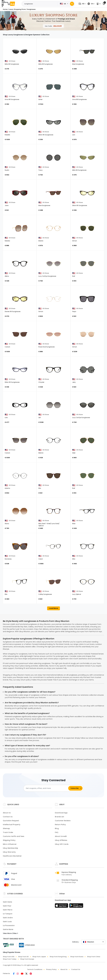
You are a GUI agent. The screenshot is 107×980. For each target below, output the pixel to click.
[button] (82, 4)
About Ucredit (61, 836)
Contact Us (8, 817)
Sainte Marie (8, 929)
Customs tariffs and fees (14, 836)
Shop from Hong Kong (58, 957)
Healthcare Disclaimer (12, 856)
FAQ (57, 832)
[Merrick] (53, 440)
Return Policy (60, 825)
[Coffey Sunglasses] (53, 582)
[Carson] (20, 334)
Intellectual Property (12, 825)
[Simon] (87, 228)
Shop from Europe (27, 959)
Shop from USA (9, 957)
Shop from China (94, 957)
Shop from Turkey (10, 959)
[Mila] (87, 546)
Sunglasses (31, 9)
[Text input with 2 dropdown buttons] (40, 4)
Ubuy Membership (10, 848)
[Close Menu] (3, 5)
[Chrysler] (53, 370)
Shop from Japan (39, 957)
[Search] (72, 4)
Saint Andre (8, 918)
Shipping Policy (9, 840)
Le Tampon (8, 914)
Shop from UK (23, 957)
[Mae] (87, 511)
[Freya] (87, 299)
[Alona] (20, 511)
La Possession (9, 925)
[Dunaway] (20, 546)
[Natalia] (20, 228)
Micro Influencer (10, 844)
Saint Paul (7, 906)
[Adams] (20, 476)
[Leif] (53, 405)
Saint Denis (7, 902)
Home (5, 9)
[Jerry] (87, 370)
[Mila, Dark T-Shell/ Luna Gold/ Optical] (53, 511)
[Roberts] (20, 122)
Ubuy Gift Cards (62, 844)
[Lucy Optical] (87, 582)
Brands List (59, 817)
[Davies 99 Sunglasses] (20, 299)
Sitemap (6, 828)
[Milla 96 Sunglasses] (20, 52)
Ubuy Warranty (9, 852)
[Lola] (20, 405)
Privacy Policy (51, 969)
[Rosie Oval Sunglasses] (53, 334)
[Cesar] (53, 546)
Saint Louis (7, 922)
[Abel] (87, 440)
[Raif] (87, 264)
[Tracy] (53, 158)
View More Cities (10, 933)
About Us (7, 813)
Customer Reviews (63, 821)
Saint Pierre (8, 910)
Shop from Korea (77, 957)
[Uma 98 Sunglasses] (20, 87)
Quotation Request (11, 821)
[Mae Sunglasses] (87, 52)
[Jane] (20, 193)
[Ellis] (53, 476)
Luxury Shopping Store (17, 9)
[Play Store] (76, 906)
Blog (57, 828)
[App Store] (62, 906)
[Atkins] (20, 264)
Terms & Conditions (35, 969)
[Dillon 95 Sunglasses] (53, 122)
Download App (61, 813)
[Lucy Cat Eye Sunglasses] (53, 264)
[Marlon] (53, 228)
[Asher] (53, 87)
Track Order (8, 832)
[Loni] (87, 122)
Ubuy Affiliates (61, 840)
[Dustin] (20, 158)
